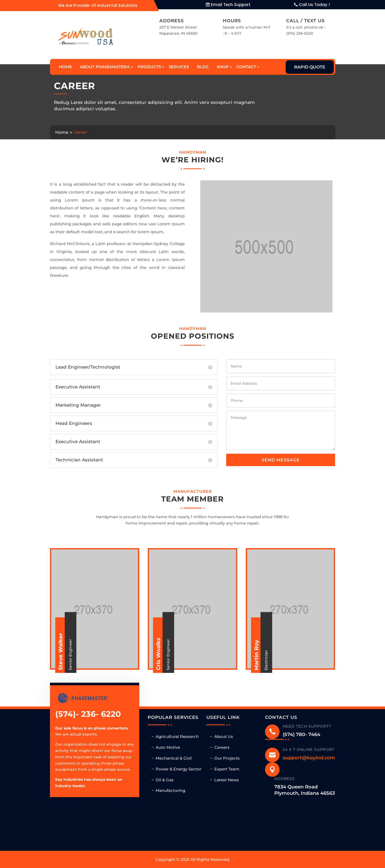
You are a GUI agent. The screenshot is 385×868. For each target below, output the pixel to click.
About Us (224, 736)
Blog (203, 67)
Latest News (227, 780)
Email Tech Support (231, 5)
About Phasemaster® (105, 67)
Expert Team (227, 769)
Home (65, 67)
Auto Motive (168, 747)
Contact (246, 67)
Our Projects (227, 758)
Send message (281, 460)
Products (149, 67)
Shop (223, 67)
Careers (222, 747)
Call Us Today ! (314, 5)
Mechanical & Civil (174, 758)
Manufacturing (170, 790)
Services (179, 67)
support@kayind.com (309, 758)
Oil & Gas (165, 780)
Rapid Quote (310, 67)
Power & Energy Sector (178, 769)
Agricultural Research (177, 736)
